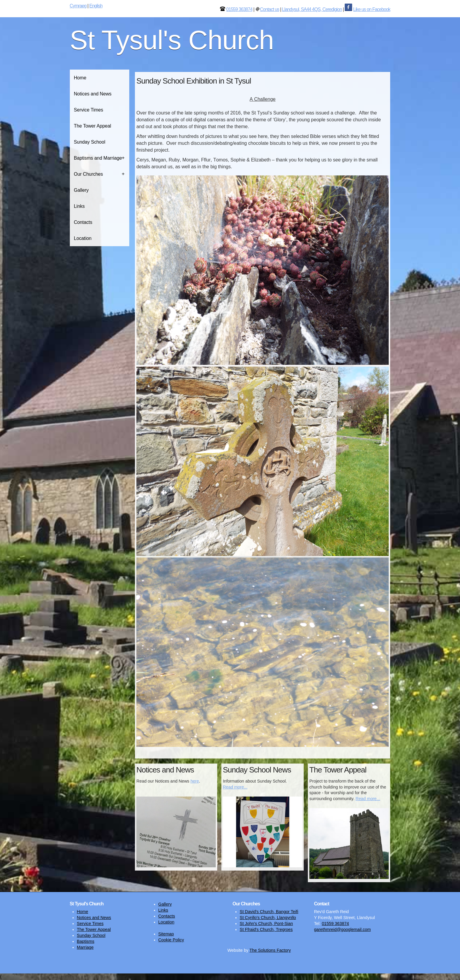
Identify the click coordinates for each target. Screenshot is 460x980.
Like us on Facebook (372, 9)
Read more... (235, 787)
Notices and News (93, 94)
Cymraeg (78, 6)
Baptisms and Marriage (98, 158)
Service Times (89, 110)
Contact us (270, 9)
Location (83, 238)
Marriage (85, 947)
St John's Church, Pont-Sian (266, 924)
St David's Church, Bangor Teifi (269, 912)
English (96, 6)
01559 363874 (239, 9)
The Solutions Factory (270, 950)
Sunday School (90, 142)
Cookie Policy (171, 940)
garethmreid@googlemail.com (342, 929)
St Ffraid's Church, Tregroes (266, 929)
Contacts (83, 222)
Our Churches (89, 174)
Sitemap (166, 934)
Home (80, 78)
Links (79, 206)
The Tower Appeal (93, 126)
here (195, 781)
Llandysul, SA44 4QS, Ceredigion (312, 9)
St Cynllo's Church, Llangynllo (268, 918)
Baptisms (86, 941)
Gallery (81, 190)
